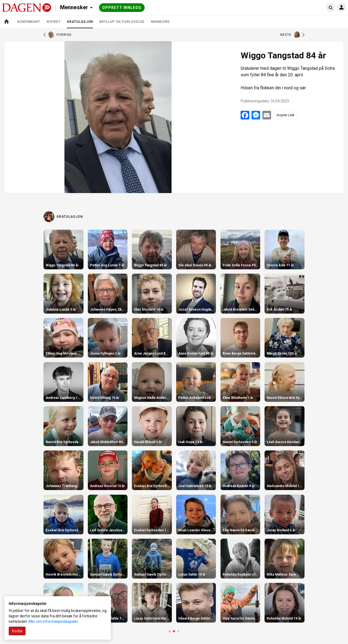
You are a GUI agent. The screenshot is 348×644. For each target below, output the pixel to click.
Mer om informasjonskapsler (53, 621)
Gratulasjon (80, 24)
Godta (17, 631)
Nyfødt (54, 22)
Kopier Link (286, 115)
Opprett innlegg (122, 8)
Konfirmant (29, 22)
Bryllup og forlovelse (122, 22)
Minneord (160, 22)
